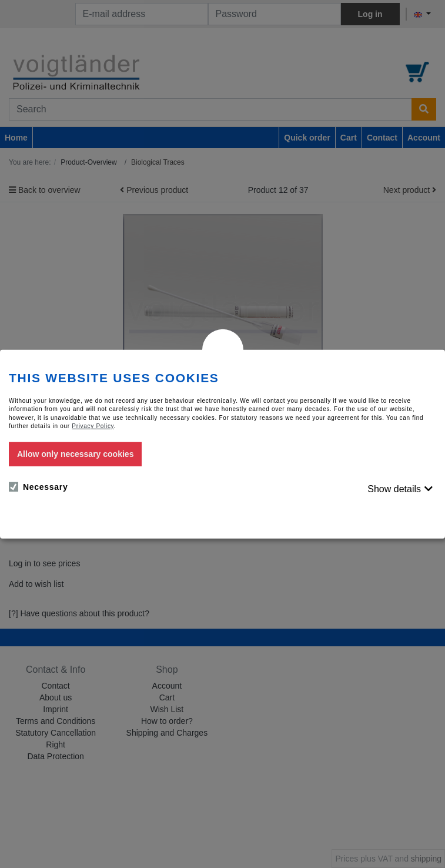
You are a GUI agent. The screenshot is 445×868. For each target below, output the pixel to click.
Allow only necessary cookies (75, 454)
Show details (394, 489)
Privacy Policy (93, 426)
